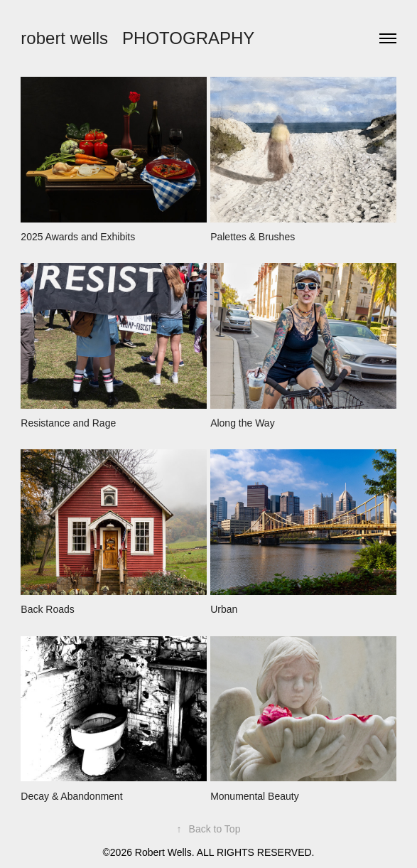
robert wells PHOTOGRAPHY (137, 38)
